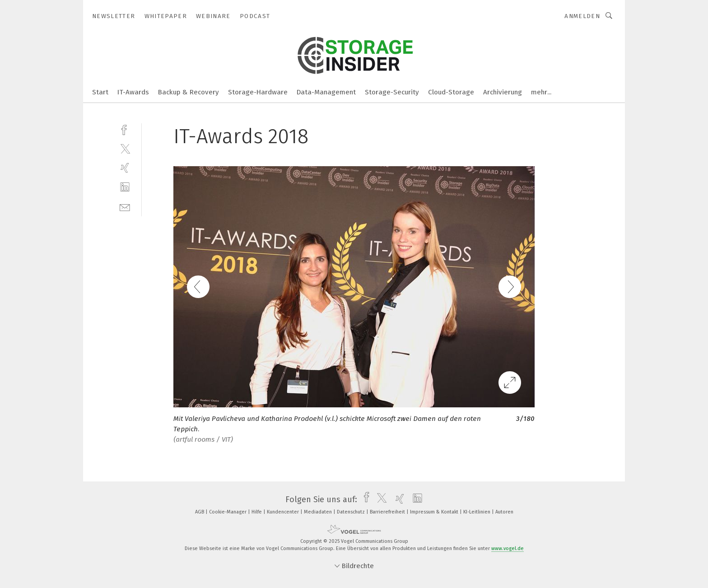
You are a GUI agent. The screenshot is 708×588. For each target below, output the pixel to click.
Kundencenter (284, 512)
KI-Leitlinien (477, 512)
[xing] (125, 168)
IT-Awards (133, 92)
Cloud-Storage (451, 92)
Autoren (504, 512)
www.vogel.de (508, 548)
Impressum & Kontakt (435, 512)
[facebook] (125, 129)
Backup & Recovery (189, 92)
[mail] (125, 207)
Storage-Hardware (258, 92)
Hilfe (257, 512)
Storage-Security (392, 92)
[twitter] (125, 148)
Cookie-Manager (228, 512)
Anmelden (582, 16)
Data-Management (326, 92)
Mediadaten (319, 512)
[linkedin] (125, 187)
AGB (200, 512)
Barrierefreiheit (388, 512)
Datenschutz (352, 512)
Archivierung (503, 92)
